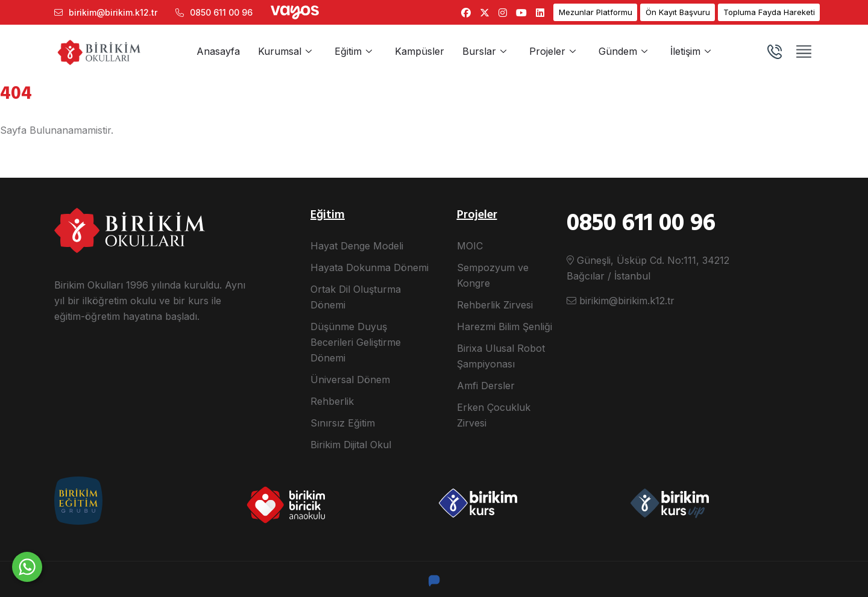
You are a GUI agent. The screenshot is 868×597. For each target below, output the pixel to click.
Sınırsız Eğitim (343, 423)
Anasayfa (218, 51)
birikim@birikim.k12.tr (106, 12)
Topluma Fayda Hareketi (769, 12)
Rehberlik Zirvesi (495, 305)
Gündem (618, 51)
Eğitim (348, 51)
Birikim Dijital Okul (351, 445)
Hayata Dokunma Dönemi (370, 267)
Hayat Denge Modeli (357, 246)
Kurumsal (280, 51)
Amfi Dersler (486, 386)
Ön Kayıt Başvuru (678, 12)
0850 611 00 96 (214, 12)
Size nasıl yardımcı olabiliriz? (127, 562)
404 (16, 94)
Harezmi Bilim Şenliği (505, 327)
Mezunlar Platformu (596, 12)
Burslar (479, 51)
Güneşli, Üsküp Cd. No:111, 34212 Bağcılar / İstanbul (648, 268)
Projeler (547, 51)
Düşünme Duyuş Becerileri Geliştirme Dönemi (356, 342)
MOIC (470, 246)
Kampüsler (420, 51)
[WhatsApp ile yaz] (27, 567)
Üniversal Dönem (350, 380)
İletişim (685, 51)
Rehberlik (332, 401)
